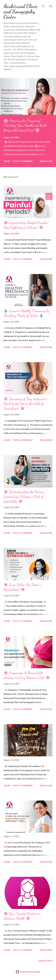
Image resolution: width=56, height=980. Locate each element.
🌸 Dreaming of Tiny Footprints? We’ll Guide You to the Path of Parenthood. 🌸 (26, 404)
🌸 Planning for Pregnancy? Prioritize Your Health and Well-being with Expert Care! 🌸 (26, 125)
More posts (46, 961)
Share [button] (7, 161)
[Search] (43, 5)
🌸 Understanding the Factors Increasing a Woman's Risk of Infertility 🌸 (24, 497)
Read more (46, 161)
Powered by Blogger (28, 972)
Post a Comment (23, 161)
